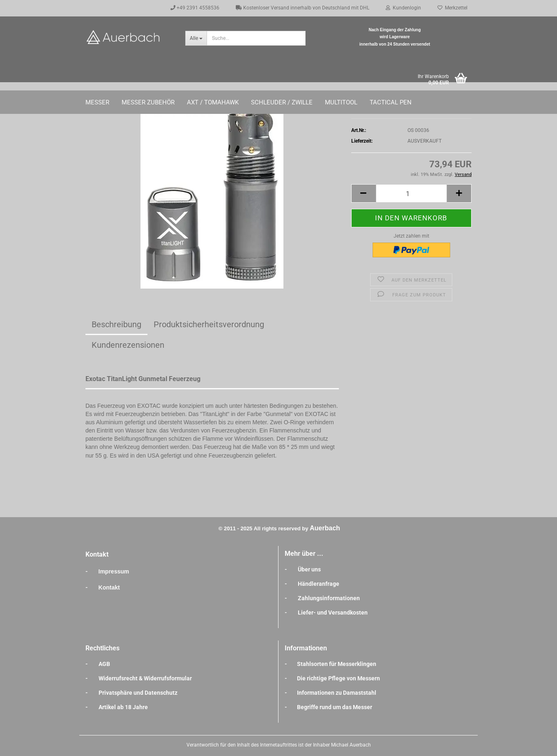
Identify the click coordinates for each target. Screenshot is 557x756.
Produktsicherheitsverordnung (209, 324)
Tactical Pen (391, 102)
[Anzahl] (411, 193)
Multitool (341, 102)
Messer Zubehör (148, 102)
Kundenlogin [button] (403, 8)
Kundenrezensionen (128, 345)
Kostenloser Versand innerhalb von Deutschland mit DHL (303, 8)
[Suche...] (196, 38)
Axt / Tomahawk (213, 102)
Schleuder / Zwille (282, 102)
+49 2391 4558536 (195, 8)
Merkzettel (452, 8)
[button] (364, 193)
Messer (97, 102)
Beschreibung (116, 324)
